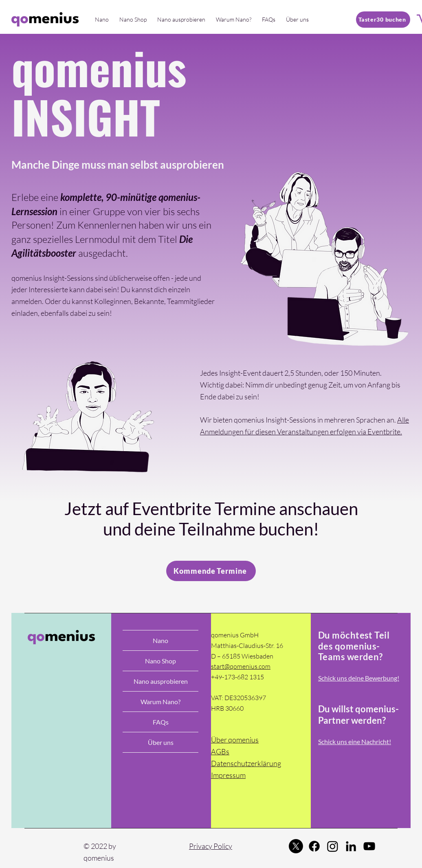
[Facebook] (314, 846)
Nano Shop (160, 661)
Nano (160, 640)
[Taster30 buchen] (383, 20)
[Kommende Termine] (211, 571)
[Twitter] (296, 846)
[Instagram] (333, 846)
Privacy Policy (211, 846)
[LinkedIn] (351, 846)
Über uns (161, 742)
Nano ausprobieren (161, 681)
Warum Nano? (160, 702)
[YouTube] (369, 846)
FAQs (161, 722)
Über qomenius (235, 740)
